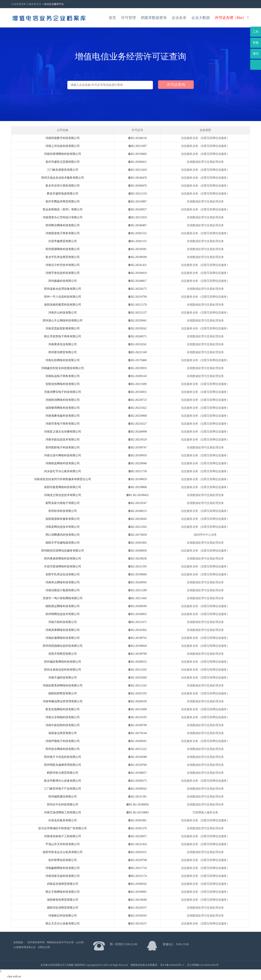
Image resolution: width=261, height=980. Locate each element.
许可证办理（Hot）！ (232, 18)
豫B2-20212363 (137, 527)
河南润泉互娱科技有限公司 (63, 876)
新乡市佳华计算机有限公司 (63, 186)
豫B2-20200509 (137, 606)
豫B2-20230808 (137, 487)
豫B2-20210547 (137, 503)
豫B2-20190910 (137, 455)
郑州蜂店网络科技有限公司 (63, 225)
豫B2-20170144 (137, 733)
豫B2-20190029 (137, 479)
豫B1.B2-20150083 (138, 812)
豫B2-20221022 (137, 408)
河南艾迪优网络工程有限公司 (63, 812)
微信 (256, 54)
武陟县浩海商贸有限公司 (63, 884)
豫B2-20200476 (137, 186)
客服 (256, 43)
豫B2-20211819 (137, 217)
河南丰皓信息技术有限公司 (63, 440)
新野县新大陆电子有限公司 (63, 503)
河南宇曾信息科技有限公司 (63, 273)
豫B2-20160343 (137, 916)
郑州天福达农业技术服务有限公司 (63, 178)
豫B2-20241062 (137, 630)
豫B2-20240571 (137, 336)
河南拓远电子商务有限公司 (63, 376)
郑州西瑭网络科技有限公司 (63, 249)
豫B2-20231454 (137, 844)
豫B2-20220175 (137, 289)
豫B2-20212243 (137, 686)
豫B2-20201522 (137, 233)
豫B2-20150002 (137, 154)
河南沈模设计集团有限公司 (63, 590)
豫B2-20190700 (137, 654)
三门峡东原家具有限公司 (63, 170)
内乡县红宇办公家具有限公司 (63, 471)
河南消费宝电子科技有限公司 (63, 392)
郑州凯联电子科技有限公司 (63, 447)
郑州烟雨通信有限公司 (63, 797)
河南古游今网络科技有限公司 (63, 455)
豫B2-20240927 (137, 209)
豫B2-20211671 (137, 622)
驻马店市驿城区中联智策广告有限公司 (63, 828)
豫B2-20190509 (137, 257)
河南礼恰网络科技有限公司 (63, 360)
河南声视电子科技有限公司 (63, 741)
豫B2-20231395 (137, 566)
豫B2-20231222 (137, 749)
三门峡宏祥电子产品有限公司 (63, 789)
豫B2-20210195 (137, 717)
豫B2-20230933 (137, 368)
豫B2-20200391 (137, 741)
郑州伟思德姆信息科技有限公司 (63, 646)
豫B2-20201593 (137, 693)
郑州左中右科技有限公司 (63, 805)
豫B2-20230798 (137, 860)
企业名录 (179, 18)
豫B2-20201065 (137, 543)
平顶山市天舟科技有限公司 (63, 844)
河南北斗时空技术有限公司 (63, 265)
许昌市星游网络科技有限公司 (63, 566)
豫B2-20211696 (137, 384)
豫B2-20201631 (137, 852)
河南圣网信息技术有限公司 (63, 527)
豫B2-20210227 (137, 424)
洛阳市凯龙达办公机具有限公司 (63, 852)
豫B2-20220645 (137, 519)
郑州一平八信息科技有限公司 (63, 297)
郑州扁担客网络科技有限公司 (63, 662)
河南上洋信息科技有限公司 (63, 146)
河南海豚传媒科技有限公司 (63, 416)
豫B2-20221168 (137, 352)
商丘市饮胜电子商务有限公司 (63, 336)
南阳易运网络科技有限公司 (63, 606)
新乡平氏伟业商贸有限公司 (63, 257)
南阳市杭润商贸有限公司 (63, 908)
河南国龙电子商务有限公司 (63, 233)
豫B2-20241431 (137, 265)
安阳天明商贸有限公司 (63, 654)
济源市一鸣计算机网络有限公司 (63, 598)
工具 (256, 32)
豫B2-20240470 (137, 178)
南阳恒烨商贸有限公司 (63, 693)
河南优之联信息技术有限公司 (63, 495)
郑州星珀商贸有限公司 (63, 352)
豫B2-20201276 (137, 828)
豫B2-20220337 (137, 908)
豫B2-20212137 (137, 313)
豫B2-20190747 (137, 447)
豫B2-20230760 (137, 765)
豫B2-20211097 (137, 146)
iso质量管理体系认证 (24, 947)
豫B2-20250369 (137, 678)
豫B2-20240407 (137, 225)
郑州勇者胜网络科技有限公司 (63, 559)
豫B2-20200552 (137, 662)
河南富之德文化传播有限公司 (63, 432)
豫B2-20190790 (137, 725)
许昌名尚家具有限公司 (63, 820)
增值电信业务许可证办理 (60, 942)
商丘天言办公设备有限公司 (63, 924)
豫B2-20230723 (137, 400)
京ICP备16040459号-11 (172, 965)
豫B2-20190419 (137, 273)
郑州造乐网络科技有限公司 (63, 749)
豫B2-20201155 (137, 241)
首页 (112, 18)
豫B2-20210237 (137, 924)
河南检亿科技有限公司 (63, 916)
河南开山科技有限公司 (63, 313)
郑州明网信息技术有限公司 (63, 614)
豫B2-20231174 (137, 876)
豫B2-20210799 (137, 297)
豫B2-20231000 (137, 709)
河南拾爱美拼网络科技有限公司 (63, 686)
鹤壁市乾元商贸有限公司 (63, 773)
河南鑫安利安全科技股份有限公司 (63, 368)
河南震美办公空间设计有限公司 (63, 217)
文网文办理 (44, 947)
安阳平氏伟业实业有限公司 (63, 574)
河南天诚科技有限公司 (63, 678)
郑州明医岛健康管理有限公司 (63, 765)
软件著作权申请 (36, 942)
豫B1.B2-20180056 (138, 805)
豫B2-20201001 (137, 820)
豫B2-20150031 (137, 392)
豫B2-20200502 (137, 884)
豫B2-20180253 (137, 511)
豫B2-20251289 (137, 590)
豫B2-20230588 (137, 757)
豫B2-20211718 (137, 868)
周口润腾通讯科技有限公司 (63, 535)
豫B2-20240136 (137, 138)
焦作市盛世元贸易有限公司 (63, 162)
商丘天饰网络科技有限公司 (63, 892)
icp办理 (80, 942)
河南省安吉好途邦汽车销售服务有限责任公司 (63, 479)
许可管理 (128, 18)
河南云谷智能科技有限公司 (63, 717)
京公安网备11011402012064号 (203, 965)
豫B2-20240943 (137, 582)
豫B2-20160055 (137, 614)
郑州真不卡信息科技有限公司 (63, 757)
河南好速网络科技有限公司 (63, 638)
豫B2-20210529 (137, 440)
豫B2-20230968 (137, 416)
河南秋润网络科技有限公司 (63, 400)
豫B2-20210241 (137, 344)
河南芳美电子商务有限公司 (63, 424)
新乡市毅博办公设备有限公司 (63, 781)
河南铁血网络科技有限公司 (63, 463)
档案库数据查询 (154, 18)
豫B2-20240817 (137, 281)
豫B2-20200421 (137, 162)
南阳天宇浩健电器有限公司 (63, 543)
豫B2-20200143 (137, 376)
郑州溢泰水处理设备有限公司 (63, 289)
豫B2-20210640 (137, 900)
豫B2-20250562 (137, 328)
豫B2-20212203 (137, 670)
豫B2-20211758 (137, 471)
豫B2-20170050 (137, 535)
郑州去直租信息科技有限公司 (63, 670)
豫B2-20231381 (137, 797)
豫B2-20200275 (137, 781)
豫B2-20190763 (137, 638)
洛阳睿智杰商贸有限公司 (63, 900)
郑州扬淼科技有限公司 (63, 281)
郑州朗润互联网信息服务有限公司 (63, 551)
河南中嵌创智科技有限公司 (63, 725)
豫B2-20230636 (137, 559)
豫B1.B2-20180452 (138, 495)
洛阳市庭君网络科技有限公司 (63, 487)
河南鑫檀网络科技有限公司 (63, 868)
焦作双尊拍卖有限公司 (63, 860)
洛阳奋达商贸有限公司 (63, 733)
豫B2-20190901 (137, 892)
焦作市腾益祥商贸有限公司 (63, 202)
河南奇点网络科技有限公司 (63, 582)
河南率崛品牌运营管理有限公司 (63, 701)
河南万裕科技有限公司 (63, 622)
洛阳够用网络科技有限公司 (63, 408)
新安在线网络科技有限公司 (63, 709)
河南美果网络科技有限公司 (63, 630)
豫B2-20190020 (137, 646)
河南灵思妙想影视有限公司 (63, 328)
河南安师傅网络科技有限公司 (63, 154)
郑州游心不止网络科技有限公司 (63, 321)
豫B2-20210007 (137, 202)
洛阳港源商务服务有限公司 (63, 519)
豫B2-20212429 (137, 170)
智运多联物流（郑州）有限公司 (63, 209)
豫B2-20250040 (137, 463)
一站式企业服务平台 (53, 4)
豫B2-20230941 (137, 321)
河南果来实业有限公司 (63, 344)
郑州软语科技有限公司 (63, 511)
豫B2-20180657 (137, 773)
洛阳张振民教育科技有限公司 (63, 305)
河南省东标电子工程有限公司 (63, 836)
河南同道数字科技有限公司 (63, 138)
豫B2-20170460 (137, 360)
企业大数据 (201, 18)
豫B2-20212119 (137, 194)
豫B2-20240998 (137, 432)
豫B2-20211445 (137, 598)
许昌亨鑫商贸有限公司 (63, 241)
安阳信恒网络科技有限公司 (63, 384)
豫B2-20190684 (137, 574)
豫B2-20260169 (137, 701)
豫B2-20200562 (137, 789)
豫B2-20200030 (137, 551)
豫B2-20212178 (137, 305)
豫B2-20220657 (137, 836)
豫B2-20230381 (137, 249)
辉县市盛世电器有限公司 (63, 194)
